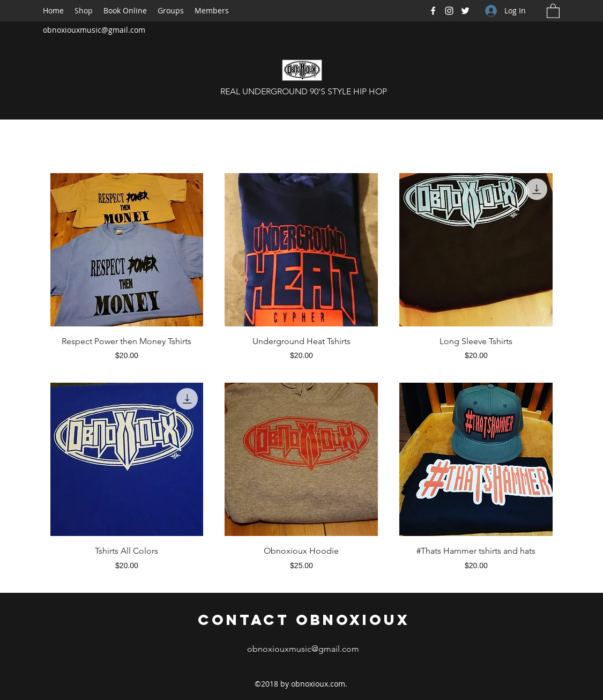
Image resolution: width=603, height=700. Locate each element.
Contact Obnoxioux (304, 620)
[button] (553, 10)
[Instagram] (449, 11)
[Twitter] (465, 11)
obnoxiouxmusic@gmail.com (94, 30)
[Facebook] (433, 11)
